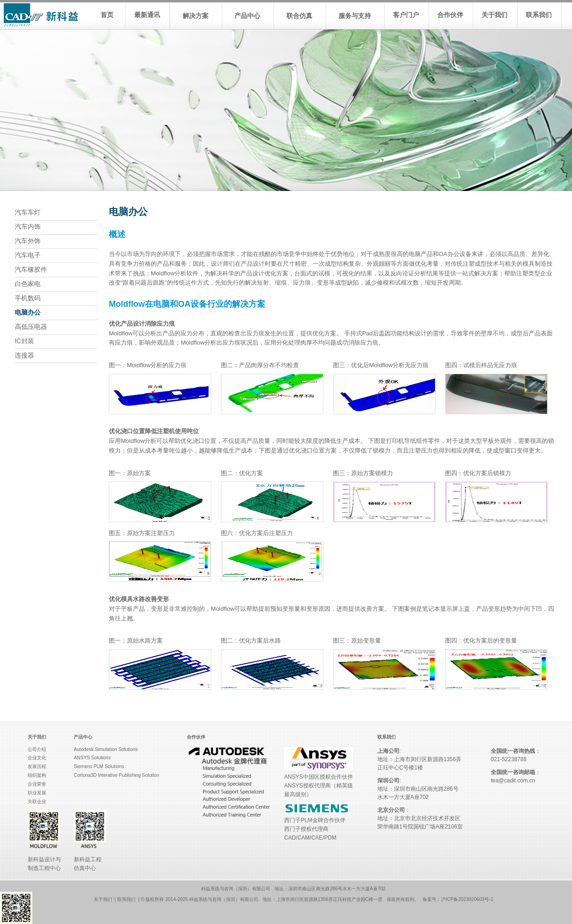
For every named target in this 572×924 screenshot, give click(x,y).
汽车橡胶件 (31, 270)
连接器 (24, 355)
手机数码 (28, 298)
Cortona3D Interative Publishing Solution (116, 775)
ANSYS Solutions (92, 758)
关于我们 (103, 899)
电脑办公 (28, 313)
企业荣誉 (37, 784)
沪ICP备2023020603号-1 (467, 899)
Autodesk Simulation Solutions (106, 749)
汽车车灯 (28, 212)
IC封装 (24, 341)
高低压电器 (31, 327)
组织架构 (37, 775)
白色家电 (28, 284)
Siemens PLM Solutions (99, 766)
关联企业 (37, 802)
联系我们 (126, 899)
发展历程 (37, 766)
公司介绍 (37, 749)
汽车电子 (28, 255)
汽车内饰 (28, 227)
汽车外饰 (28, 241)
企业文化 (37, 758)
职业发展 (37, 793)
